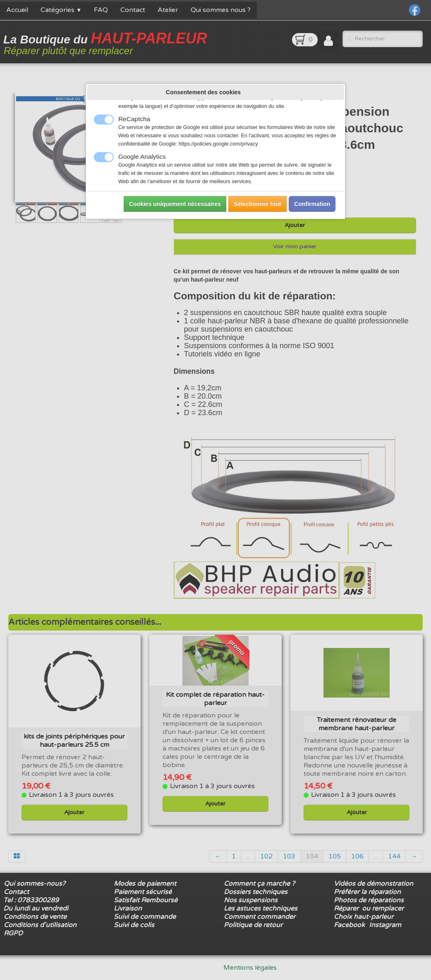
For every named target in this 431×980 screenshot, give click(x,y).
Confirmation (312, 204)
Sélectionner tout (257, 204)
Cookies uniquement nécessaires (175, 204)
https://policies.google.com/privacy (218, 144)
